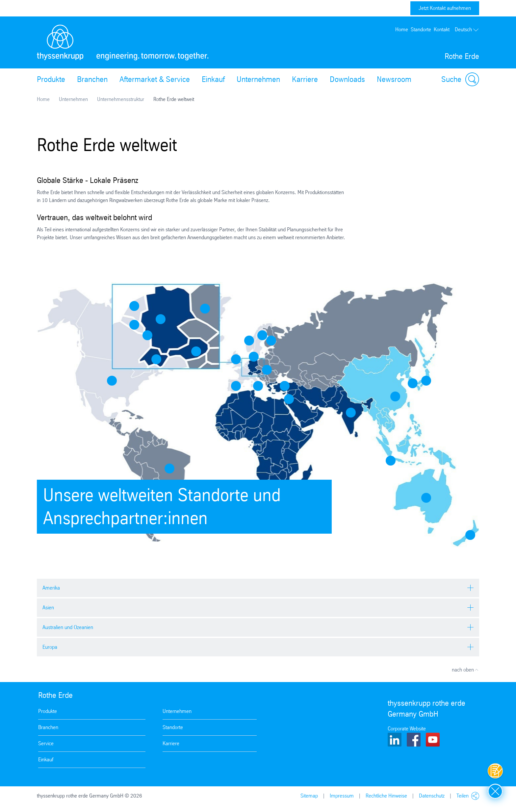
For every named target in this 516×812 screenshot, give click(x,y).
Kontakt (442, 29)
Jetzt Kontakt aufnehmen (445, 8)
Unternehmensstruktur (121, 99)
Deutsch (467, 29)
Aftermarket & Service (155, 79)
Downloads (347, 79)
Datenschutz (432, 796)
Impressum (342, 796)
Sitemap (309, 796)
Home (402, 29)
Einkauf (213, 79)
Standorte (421, 29)
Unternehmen (258, 79)
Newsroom (394, 79)
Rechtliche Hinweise (386, 796)
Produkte (51, 79)
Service (46, 743)
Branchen (92, 79)
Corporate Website (407, 729)
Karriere (305, 79)
